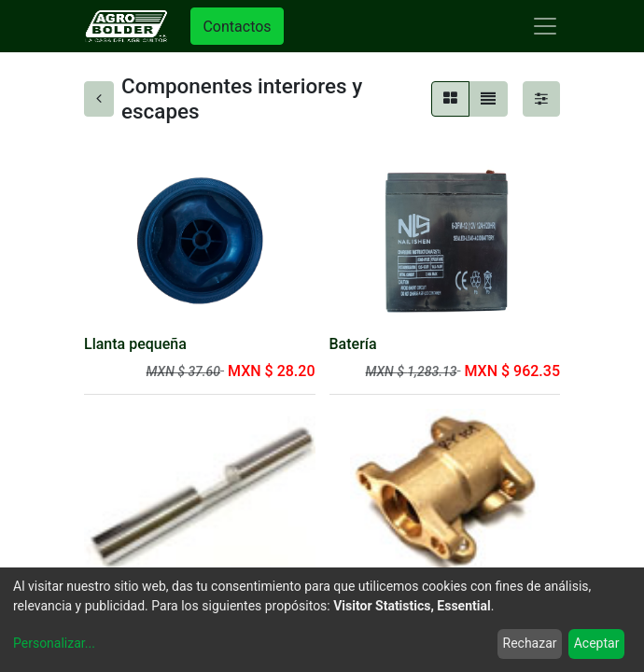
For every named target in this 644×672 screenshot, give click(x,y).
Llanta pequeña (135, 344)
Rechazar (530, 643)
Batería (353, 344)
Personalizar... (54, 643)
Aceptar (597, 643)
